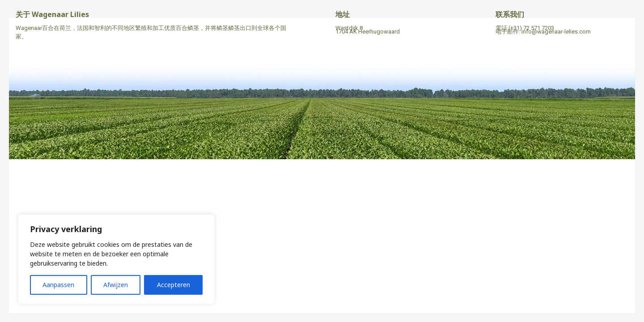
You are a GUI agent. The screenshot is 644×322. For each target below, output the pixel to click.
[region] (116, 259)
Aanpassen (58, 285)
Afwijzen (116, 285)
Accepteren (174, 285)
